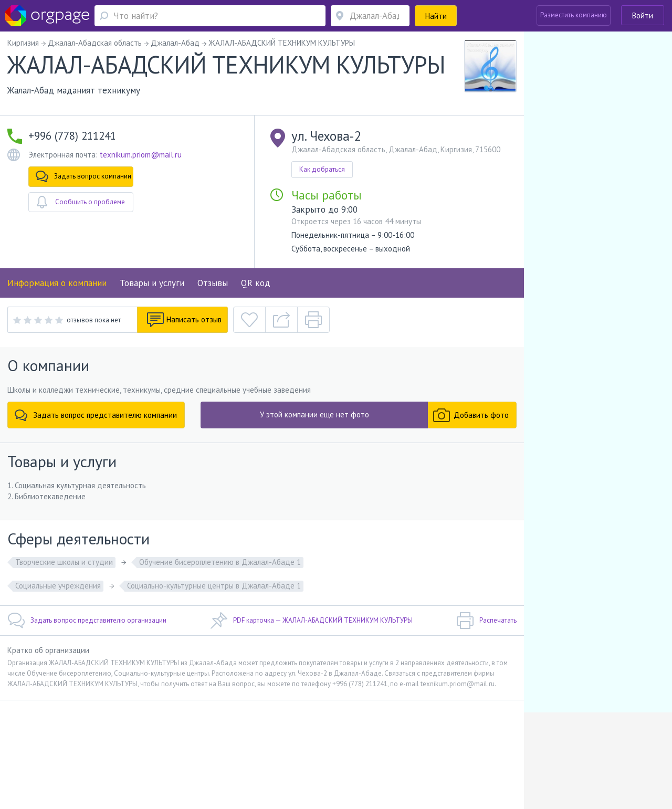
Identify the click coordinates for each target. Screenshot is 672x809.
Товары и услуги (152, 283)
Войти (643, 15)
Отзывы (213, 283)
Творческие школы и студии (64, 562)
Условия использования (214, 742)
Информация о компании (57, 283)
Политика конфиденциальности (305, 742)
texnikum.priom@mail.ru (141, 155)
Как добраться (322, 169)
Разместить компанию (574, 15)
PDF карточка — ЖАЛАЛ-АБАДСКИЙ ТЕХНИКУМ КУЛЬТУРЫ (311, 621)
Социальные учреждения (58, 586)
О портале (98, 742)
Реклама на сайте (146, 742)
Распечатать (486, 621)
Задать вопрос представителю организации (87, 621)
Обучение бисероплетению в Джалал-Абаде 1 (220, 562)
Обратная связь (53, 742)
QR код (256, 283)
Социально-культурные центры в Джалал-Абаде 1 (214, 586)
